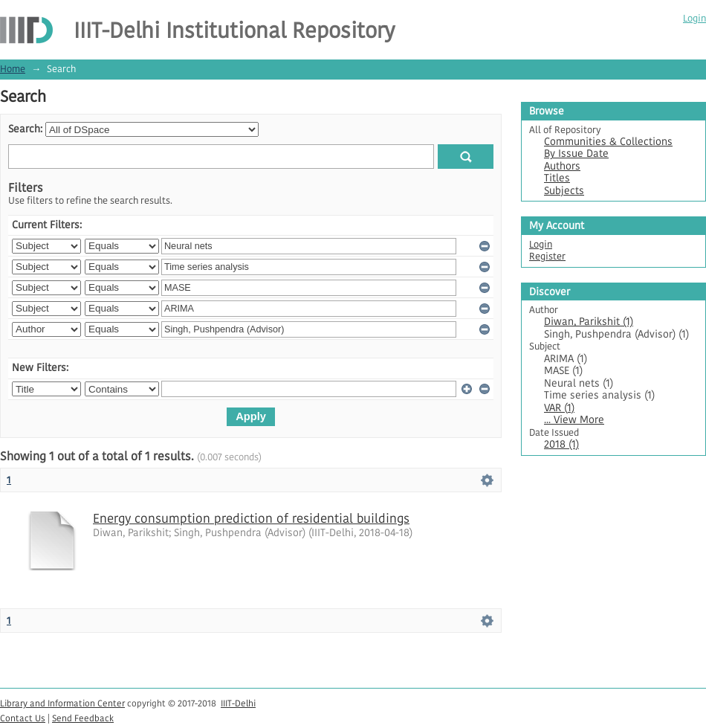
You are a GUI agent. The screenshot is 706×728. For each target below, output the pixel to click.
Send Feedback (83, 718)
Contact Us (23, 718)
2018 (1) (561, 444)
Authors (562, 166)
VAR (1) (559, 408)
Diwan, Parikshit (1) (589, 322)
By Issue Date (576, 154)
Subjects (564, 191)
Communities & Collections (608, 142)
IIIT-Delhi (238, 703)
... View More (574, 420)
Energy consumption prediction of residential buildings (251, 518)
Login (694, 18)
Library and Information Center (62, 703)
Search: (25, 129)
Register (547, 256)
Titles (557, 178)
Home (13, 69)
